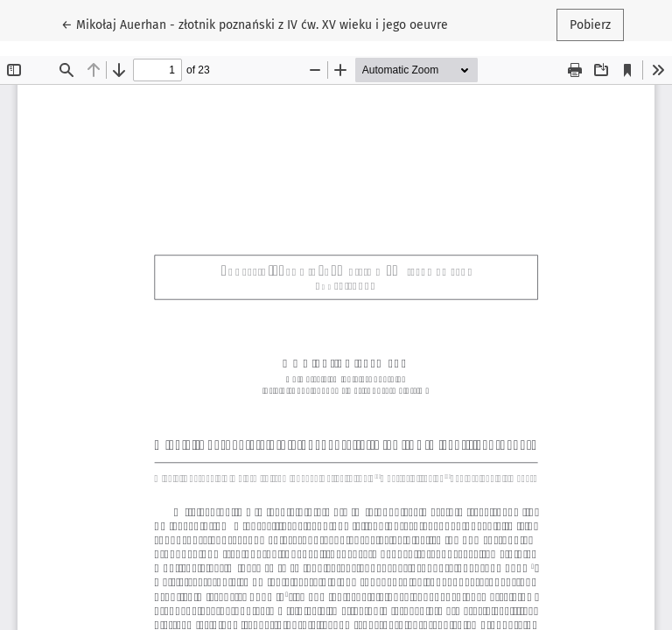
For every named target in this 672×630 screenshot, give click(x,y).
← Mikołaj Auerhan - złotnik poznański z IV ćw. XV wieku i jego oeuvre (255, 24)
